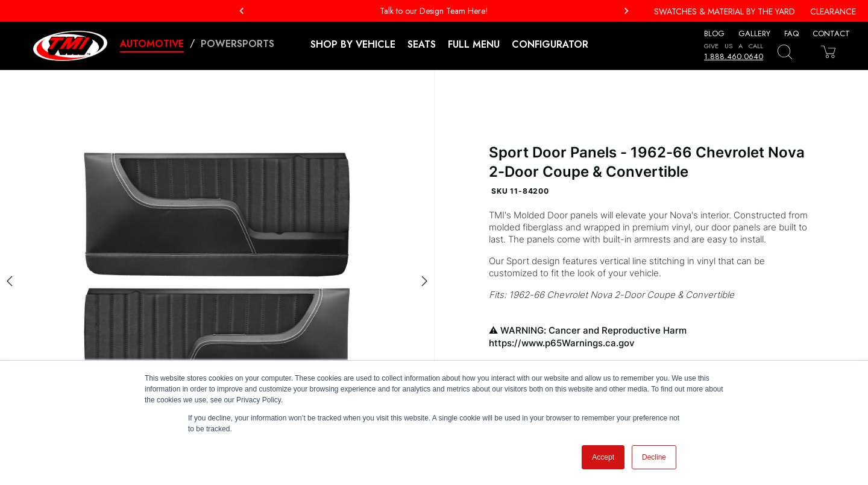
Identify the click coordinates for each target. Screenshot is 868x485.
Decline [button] (654, 457)
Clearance (833, 11)
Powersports (237, 44)
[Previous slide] (10, 281)
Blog (714, 33)
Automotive (152, 44)
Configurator (550, 44)
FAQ (791, 33)
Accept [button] (603, 457)
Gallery (754, 33)
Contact (831, 33)
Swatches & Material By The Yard (725, 11)
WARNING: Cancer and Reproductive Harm (651, 337)
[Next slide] (424, 281)
